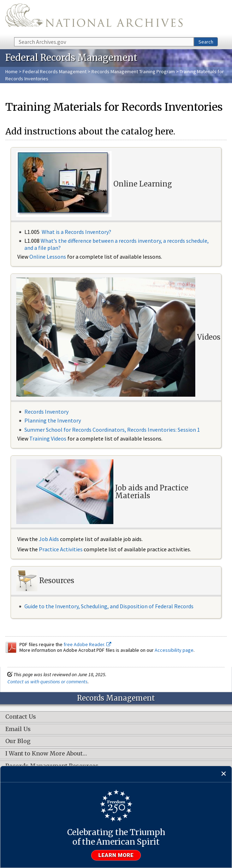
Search (206, 42)
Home (11, 71)
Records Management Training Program (133, 71)
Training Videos (48, 438)
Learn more (116, 855)
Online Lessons (48, 257)
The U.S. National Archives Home (94, 18)
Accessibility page (174, 650)
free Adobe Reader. (87, 644)
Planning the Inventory (53, 420)
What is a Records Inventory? (76, 232)
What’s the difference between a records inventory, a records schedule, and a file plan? (117, 244)
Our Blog (18, 741)
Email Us (18, 729)
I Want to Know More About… (46, 754)
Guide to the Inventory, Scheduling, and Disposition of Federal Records (109, 606)
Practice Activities (61, 549)
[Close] (224, 774)
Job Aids (49, 539)
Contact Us (21, 717)
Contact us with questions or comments (47, 682)
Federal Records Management (55, 71)
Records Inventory (46, 412)
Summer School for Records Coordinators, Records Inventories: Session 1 (112, 430)
